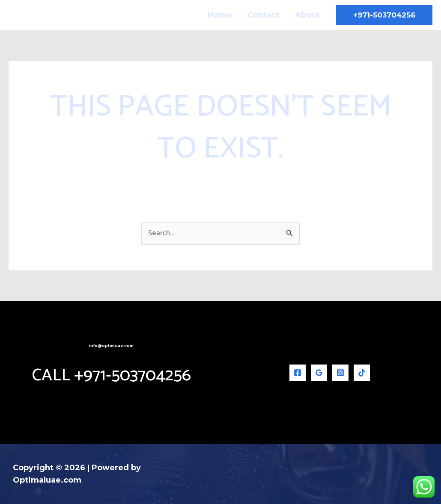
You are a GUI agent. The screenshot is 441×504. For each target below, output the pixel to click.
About (307, 15)
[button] (384, 15)
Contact (264, 15)
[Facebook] (298, 373)
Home (220, 15)
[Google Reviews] (319, 373)
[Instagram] (340, 373)
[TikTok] (362, 373)
